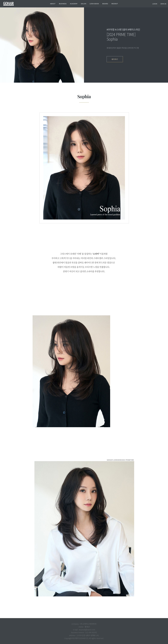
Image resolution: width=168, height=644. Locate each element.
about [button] (53, 4)
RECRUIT (115, 4)
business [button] (63, 4)
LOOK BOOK (94, 4)
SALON (84, 4)
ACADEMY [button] (74, 4)
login (155, 4)
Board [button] (105, 4)
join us (163, 4)
